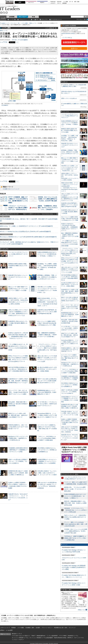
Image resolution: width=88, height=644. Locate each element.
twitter (1, 13)
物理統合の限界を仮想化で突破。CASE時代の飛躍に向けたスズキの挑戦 (18, 266)
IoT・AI (71, 2)
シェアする (4, 42)
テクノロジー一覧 (15, 23)
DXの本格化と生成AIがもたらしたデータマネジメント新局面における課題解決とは (47, 450)
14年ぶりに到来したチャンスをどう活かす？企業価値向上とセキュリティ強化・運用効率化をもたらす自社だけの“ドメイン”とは (70, 197)
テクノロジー (23, 17)
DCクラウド (31, 2)
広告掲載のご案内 (30, 628)
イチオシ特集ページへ (80, 469)
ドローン (59, 3)
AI (33, 19)
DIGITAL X (70, 638)
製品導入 (42, 2)
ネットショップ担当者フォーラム (20, 638)
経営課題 (12, 17)
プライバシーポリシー (47, 628)
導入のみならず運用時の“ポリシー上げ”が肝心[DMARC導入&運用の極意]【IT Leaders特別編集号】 (29, 237)
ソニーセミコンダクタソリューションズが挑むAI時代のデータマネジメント (18, 254)
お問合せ (2, 630)
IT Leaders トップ (4, 23)
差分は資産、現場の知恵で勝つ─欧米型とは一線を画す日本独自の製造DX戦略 (18, 404)
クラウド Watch (63, 636)
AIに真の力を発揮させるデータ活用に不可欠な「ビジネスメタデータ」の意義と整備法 (47, 369)
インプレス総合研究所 (52, 636)
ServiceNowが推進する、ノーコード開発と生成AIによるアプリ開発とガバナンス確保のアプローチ (47, 415)
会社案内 (38, 628)
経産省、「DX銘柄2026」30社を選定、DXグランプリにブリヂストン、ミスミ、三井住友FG (48, 208)
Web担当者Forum (41, 636)
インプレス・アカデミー (18, 640)
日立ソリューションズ (14, 189)
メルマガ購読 (21, 628)
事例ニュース (33, 23)
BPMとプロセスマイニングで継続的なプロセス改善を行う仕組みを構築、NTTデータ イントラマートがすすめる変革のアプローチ (70, 261)
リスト (17, 42)
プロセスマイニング (24, 19)
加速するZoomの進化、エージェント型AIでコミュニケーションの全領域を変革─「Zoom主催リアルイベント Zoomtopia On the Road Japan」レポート (47, 302)
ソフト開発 (65, 2)
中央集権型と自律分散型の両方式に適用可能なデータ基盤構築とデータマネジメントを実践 (18, 450)
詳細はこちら (81, 610)
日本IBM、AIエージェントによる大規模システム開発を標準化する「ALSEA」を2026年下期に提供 (48, 199)
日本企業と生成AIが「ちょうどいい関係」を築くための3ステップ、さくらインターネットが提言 (47, 473)
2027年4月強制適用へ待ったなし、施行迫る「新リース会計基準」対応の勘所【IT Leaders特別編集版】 (29, 220)
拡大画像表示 (5, 105)
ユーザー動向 (13, 19)
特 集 (33, 17)
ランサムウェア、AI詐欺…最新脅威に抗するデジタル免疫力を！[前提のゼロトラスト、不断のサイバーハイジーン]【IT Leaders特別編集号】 (29, 243)
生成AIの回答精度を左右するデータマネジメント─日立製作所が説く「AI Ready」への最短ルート (47, 254)
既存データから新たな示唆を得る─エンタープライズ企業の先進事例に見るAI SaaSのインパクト (47, 381)
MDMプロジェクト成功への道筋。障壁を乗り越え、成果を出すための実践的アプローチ (18, 415)
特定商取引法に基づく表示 (61, 628)
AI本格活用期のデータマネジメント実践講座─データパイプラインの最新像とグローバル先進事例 (47, 461)
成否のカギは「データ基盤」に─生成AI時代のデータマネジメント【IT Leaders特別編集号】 (27, 226)
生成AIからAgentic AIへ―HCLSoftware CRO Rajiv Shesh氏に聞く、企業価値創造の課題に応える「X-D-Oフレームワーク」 (69, 227)
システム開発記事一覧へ (51, 28)
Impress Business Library (68, 33)
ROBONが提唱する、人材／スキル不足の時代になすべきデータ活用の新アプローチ (18, 427)
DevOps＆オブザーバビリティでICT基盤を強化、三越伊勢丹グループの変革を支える (18, 438)
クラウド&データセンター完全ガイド (21, 636)
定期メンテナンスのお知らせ (69, 98)
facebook (4, 13)
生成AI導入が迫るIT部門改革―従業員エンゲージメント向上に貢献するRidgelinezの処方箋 (47, 312)
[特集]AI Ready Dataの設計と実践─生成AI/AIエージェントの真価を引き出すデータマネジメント (74, 450)
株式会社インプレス (17, 634)
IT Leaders (10, 9)
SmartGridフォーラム (73, 636)
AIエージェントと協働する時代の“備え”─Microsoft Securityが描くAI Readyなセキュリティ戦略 (47, 323)
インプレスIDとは (67, 38)
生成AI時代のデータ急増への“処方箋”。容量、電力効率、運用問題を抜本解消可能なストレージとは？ (18, 381)
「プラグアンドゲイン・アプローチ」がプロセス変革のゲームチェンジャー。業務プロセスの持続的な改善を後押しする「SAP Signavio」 (47, 348)
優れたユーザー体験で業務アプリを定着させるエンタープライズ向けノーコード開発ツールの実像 (18, 289)
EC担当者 (59, 2)
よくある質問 (9, 630)
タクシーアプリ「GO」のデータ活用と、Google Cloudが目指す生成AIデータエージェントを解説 (18, 392)
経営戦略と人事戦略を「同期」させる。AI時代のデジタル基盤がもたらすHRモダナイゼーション (47, 277)
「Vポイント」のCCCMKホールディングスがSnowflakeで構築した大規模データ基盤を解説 (47, 438)
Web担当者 (53, 2)
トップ (3, 18)
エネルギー (53, 3)
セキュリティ (45, 19)
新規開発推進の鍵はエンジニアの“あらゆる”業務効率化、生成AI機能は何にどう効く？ (47, 392)
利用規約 (14, 628)
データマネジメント (56, 19)
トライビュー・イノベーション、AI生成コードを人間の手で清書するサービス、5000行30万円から (18, 208)
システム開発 (24, 23)
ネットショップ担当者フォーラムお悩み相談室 (41, 638)
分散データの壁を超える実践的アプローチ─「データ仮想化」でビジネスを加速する (18, 461)
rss (7, 13)
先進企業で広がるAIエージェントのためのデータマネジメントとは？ (18, 277)
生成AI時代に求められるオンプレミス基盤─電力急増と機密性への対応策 (18, 323)
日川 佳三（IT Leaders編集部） (20, 40)
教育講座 (65, 3)
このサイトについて (5, 628)
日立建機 (5, 189)
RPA (37, 19)
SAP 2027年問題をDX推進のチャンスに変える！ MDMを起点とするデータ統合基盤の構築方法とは (18, 369)
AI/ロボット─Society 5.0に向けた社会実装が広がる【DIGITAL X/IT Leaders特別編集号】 (26, 231)
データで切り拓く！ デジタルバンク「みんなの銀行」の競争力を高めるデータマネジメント (47, 404)
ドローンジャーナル (79, 638)
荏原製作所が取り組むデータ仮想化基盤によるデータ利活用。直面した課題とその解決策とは (18, 473)
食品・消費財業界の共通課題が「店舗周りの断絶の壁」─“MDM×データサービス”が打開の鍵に (47, 335)
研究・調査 (77, 2)
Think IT (33, 636)
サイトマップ (72, 628)
